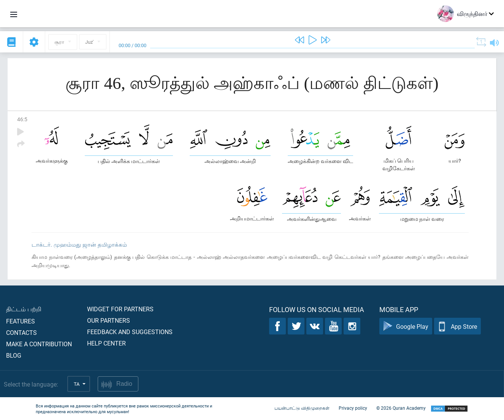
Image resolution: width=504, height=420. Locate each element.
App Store (457, 326)
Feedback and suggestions (130, 332)
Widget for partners (120, 309)
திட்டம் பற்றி (24, 309)
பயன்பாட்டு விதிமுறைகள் (302, 408)
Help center (106, 343)
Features (21, 321)
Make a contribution (39, 344)
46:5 (22, 119)
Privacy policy (353, 408)
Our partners (109, 320)
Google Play (406, 326)
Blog (14, 355)
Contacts (21, 332)
